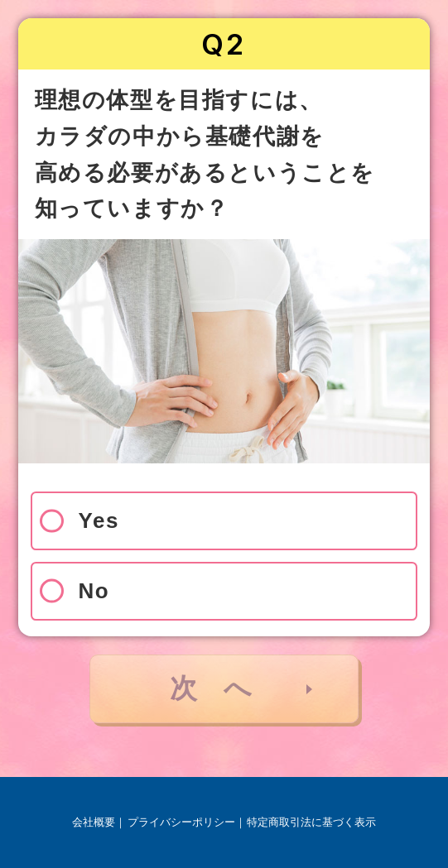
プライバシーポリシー (181, 822)
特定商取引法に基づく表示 (311, 822)
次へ (224, 688)
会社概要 (94, 822)
